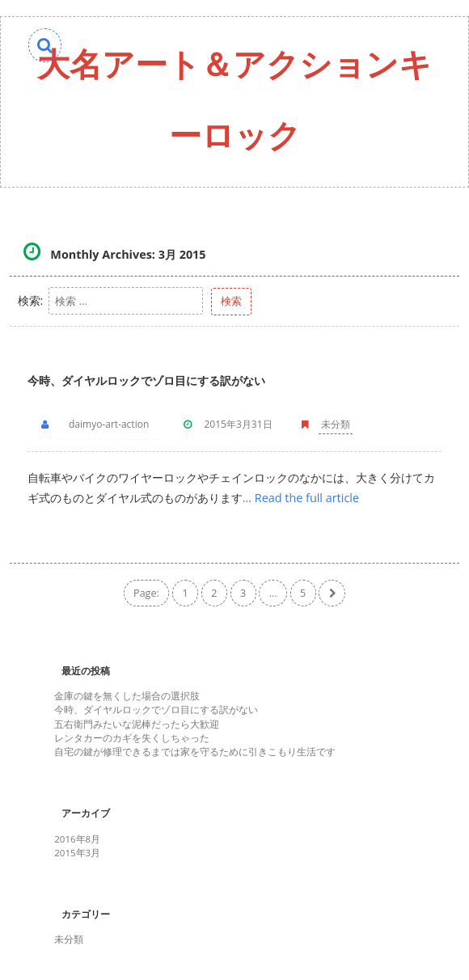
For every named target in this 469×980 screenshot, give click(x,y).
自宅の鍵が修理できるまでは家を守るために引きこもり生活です (195, 752)
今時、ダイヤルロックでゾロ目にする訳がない (146, 380)
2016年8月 (77, 839)
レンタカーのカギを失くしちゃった (132, 738)
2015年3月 (77, 853)
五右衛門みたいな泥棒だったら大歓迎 (137, 724)
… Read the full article (301, 498)
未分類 (336, 424)
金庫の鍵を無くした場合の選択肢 (127, 696)
